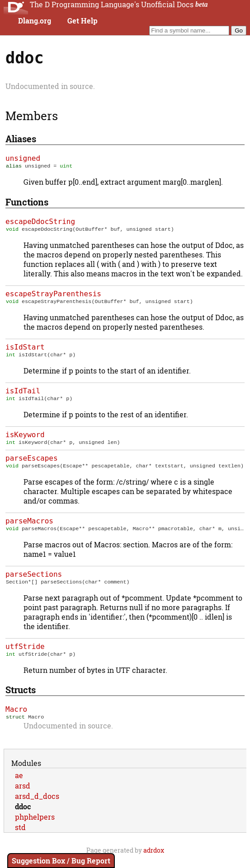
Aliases (21, 139)
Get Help (83, 21)
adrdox (154, 860)
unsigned (23, 158)
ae (19, 785)
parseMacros (29, 527)
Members (32, 116)
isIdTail (23, 394)
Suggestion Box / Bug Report (61, 861)
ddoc (23, 816)
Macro (16, 718)
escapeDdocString (40, 222)
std (20, 837)
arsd (23, 796)
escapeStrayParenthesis (53, 296)
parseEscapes (32, 464)
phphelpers (35, 827)
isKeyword (25, 439)
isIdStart (25, 350)
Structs (21, 699)
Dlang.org (35, 21)
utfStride (25, 655)
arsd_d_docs (37, 806)
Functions (27, 203)
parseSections (34, 581)
